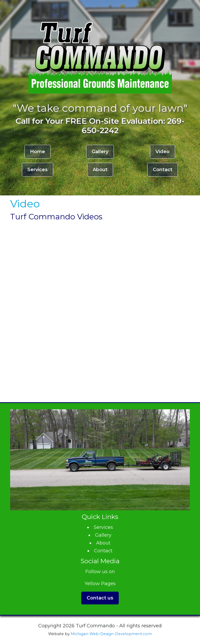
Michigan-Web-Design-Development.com (111, 634)
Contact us (100, 598)
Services (37, 170)
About (100, 170)
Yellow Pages (100, 584)
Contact (163, 170)
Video (162, 152)
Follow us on (100, 572)
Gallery (100, 152)
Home (37, 152)
